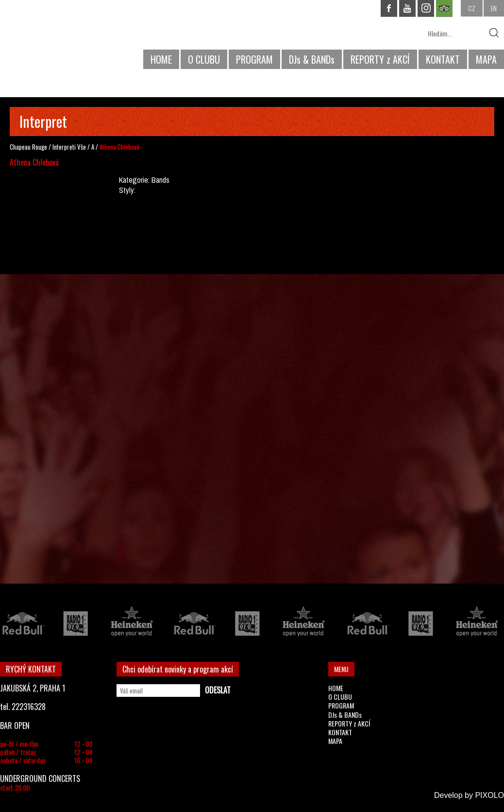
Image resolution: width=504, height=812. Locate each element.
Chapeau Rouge (28, 147)
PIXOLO (489, 795)
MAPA (486, 59)
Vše (82, 147)
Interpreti (64, 147)
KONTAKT (443, 59)
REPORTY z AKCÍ (380, 59)
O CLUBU (204, 59)
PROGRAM (254, 59)
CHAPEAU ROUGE (53, 38)
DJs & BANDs (312, 59)
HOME (161, 59)
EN (494, 8)
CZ (472, 8)
